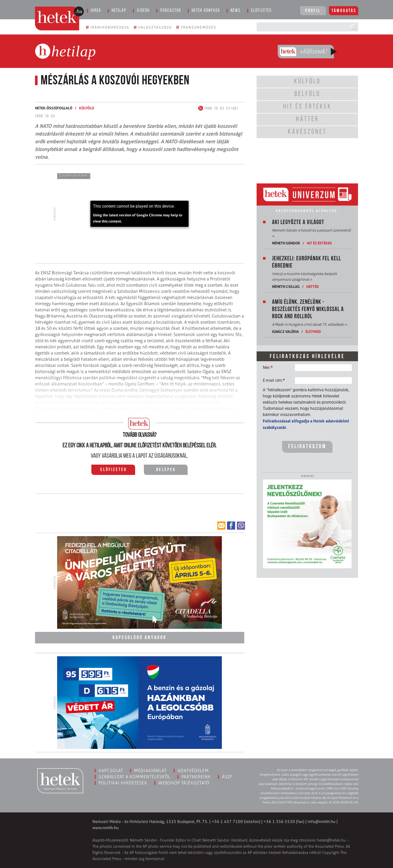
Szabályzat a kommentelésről (134, 777)
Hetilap (119, 11)
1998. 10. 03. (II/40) (218, 109)
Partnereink (196, 777)
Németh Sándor (286, 243)
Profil (313, 11)
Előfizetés (261, 11)
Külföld (87, 108)
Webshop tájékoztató (184, 783)
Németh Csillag (286, 286)
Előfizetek (114, 470)
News (236, 11)
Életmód (313, 331)
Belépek (166, 470)
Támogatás (344, 11)
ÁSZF (227, 777)
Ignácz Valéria (285, 331)
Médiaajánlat (150, 770)
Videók (143, 11)
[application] (139, 214)
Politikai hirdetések (123, 783)
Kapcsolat (111, 770)
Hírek (96, 11)
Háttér (313, 286)
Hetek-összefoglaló (54, 108)
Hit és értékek (319, 243)
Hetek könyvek (206, 11)
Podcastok (171, 11)
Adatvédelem (193, 770)
